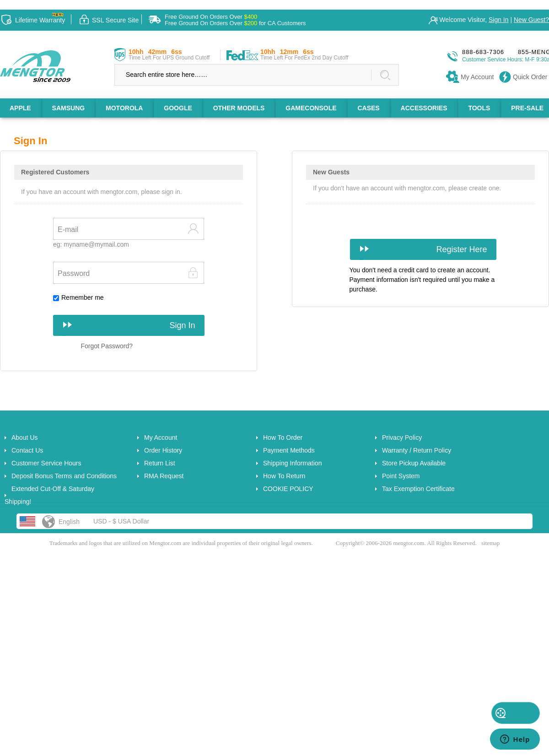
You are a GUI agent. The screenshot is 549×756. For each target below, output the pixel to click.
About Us (25, 437)
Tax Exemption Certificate (418, 489)
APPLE (20, 108)
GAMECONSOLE (311, 108)
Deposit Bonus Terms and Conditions (64, 476)
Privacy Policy (402, 437)
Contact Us (27, 450)
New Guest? (531, 20)
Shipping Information (292, 463)
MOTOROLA (124, 108)
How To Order (283, 437)
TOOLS (479, 108)
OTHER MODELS (239, 108)
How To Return (284, 476)
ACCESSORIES (424, 108)
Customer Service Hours (46, 463)
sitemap (490, 543)
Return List (160, 463)
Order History (163, 450)
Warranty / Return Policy (417, 450)
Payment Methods (289, 450)
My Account (161, 437)
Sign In (499, 20)
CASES (368, 108)
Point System (401, 476)
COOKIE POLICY (288, 489)
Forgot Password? (107, 346)
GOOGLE (178, 108)
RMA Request (164, 476)
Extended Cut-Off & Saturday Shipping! (49, 495)
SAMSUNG (69, 108)
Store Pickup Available (414, 463)
